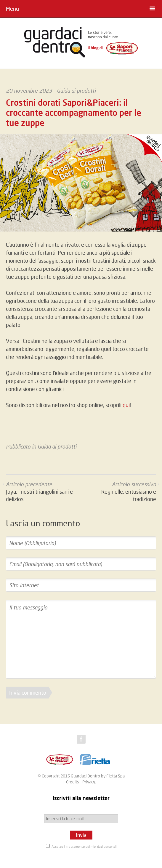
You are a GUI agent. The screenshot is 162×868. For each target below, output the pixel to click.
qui (126, 405)
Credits (73, 782)
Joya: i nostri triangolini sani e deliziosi (39, 492)
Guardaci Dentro (85, 776)
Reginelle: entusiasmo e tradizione (129, 492)
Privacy (89, 782)
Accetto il (81, 846)
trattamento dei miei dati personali (91, 846)
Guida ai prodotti (76, 91)
